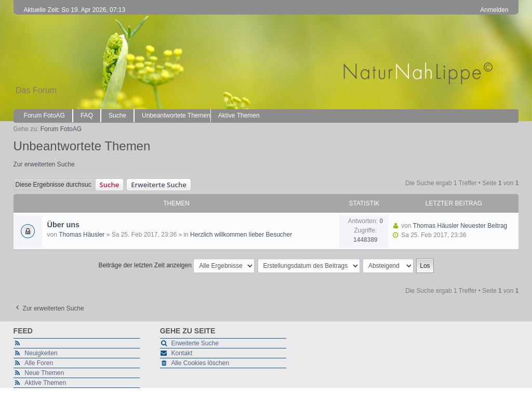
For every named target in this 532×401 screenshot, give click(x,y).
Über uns (63, 225)
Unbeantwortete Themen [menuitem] (176, 115)
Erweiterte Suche (158, 185)
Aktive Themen (45, 383)
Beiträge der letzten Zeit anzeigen (176, 266)
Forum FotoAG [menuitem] (44, 115)
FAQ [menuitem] (87, 115)
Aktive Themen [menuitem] (239, 115)
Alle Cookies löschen (200, 363)
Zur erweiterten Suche (44, 164)
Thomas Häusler (82, 235)
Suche (110, 185)
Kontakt (182, 353)
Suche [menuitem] (117, 115)
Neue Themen (44, 373)
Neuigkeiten (41, 353)
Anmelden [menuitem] (494, 10)
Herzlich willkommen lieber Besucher (241, 235)
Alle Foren (39, 363)
